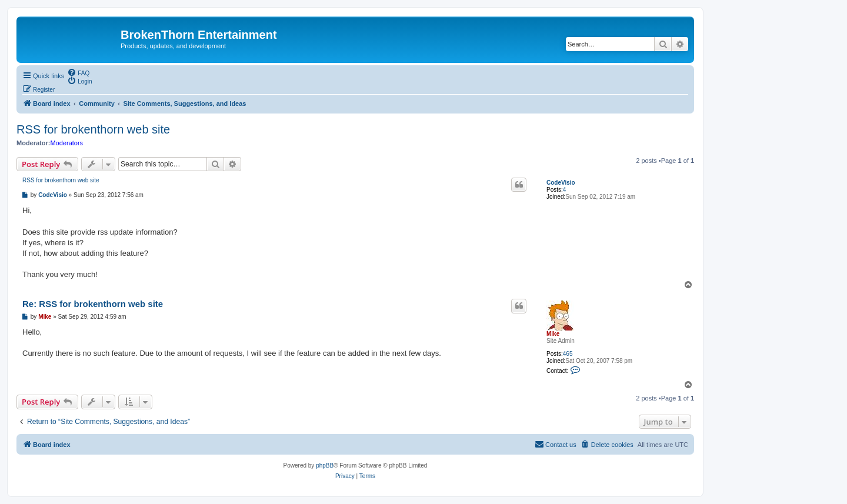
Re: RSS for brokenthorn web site (93, 304)
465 (568, 354)
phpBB (325, 465)
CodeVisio (561, 183)
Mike (553, 334)
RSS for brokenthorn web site (93, 129)
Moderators (66, 143)
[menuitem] (78, 72)
